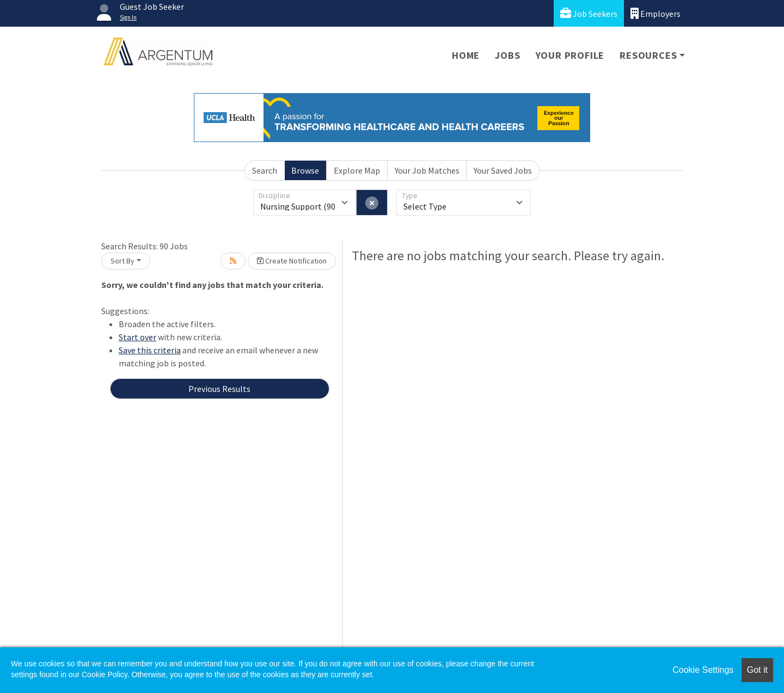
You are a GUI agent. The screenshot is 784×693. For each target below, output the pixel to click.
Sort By (122, 261)
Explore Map (357, 170)
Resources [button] (648, 55)
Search (265, 170)
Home (466, 55)
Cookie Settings (703, 670)
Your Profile (570, 55)
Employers (656, 13)
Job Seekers (589, 13)
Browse (305, 170)
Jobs (507, 55)
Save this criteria (150, 350)
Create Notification (292, 261)
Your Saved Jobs (503, 170)
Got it (757, 670)
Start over (137, 337)
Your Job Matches (427, 170)
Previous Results (219, 389)
